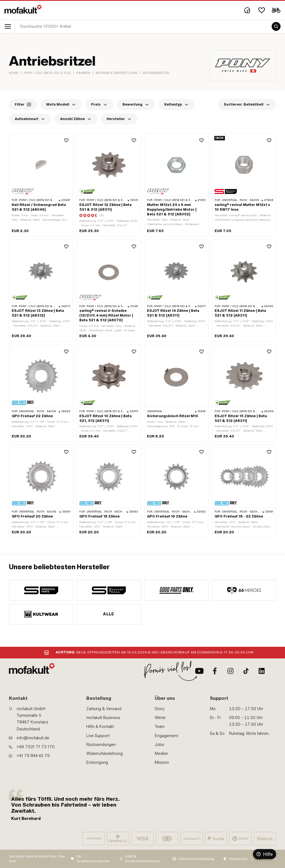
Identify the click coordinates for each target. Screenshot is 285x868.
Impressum (239, 859)
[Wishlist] (262, 10)
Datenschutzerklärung (196, 859)
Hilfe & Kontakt (100, 727)
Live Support (98, 736)
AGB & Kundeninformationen (142, 859)
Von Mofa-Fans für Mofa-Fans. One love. (37, 859)
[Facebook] (215, 671)
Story (160, 709)
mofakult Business (103, 718)
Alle (109, 614)
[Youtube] (199, 671)
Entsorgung (97, 762)
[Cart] (276, 10)
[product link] (41, 185)
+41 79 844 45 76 (33, 756)
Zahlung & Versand (104, 709)
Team (160, 727)
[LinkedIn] (262, 671)
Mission (162, 762)
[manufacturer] (41, 590)
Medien (161, 753)
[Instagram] (230, 671)
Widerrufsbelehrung (105, 753)
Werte (160, 718)
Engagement (166, 736)
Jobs (159, 745)
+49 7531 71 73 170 (36, 747)
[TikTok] (246, 671)
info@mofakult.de (33, 738)
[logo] (23, 9)
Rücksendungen (101, 745)
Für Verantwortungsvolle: (93, 859)
